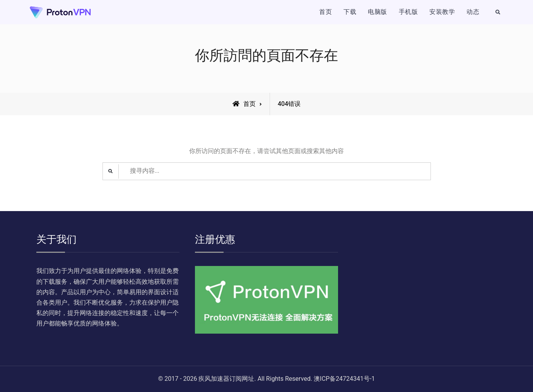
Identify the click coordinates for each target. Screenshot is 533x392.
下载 (350, 12)
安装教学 (442, 12)
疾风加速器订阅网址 (226, 379)
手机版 (408, 12)
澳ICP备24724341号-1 (344, 379)
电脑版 (378, 12)
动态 (473, 12)
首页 (325, 12)
